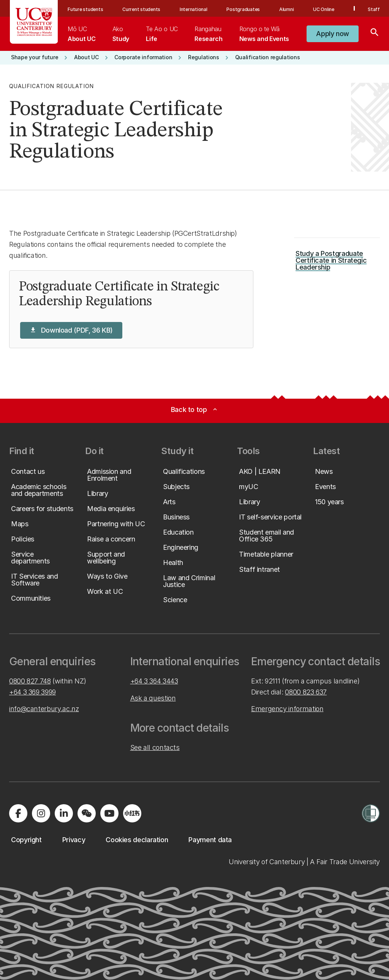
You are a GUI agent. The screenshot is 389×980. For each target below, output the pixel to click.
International (194, 9)
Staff (374, 9)
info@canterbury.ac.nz (44, 709)
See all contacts (155, 747)
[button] (333, 34)
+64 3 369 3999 (32, 692)
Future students (85, 9)
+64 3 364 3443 (154, 681)
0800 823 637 (306, 692)
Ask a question (153, 698)
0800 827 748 (30, 681)
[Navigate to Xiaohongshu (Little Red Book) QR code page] (132, 813)
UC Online (324, 9)
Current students (141, 9)
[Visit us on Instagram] (41, 813)
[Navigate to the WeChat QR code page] (87, 813)
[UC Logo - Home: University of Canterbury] (34, 22)
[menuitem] (81, 34)
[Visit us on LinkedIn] (64, 813)
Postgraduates (243, 9)
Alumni (287, 9)
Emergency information (287, 709)
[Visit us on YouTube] (109, 813)
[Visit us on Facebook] (18, 813)
